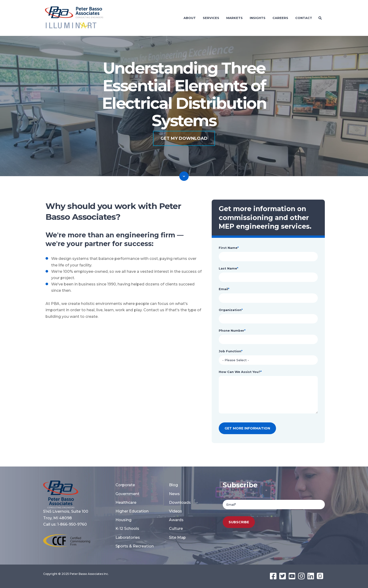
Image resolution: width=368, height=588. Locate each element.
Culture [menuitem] (176, 529)
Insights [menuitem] (258, 18)
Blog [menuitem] (173, 485)
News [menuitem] (174, 494)
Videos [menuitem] (176, 511)
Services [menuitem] (211, 18)
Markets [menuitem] (234, 18)
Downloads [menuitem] (180, 503)
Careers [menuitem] (280, 18)
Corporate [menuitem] (125, 485)
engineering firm (146, 235)
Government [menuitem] (127, 494)
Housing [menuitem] (123, 520)
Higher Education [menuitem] (132, 511)
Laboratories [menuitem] (128, 537)
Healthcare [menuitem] (126, 503)
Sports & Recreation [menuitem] (135, 546)
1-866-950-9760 (72, 524)
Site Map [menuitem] (177, 537)
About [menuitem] (190, 18)
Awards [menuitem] (176, 520)
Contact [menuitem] (304, 18)
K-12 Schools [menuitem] (127, 529)
